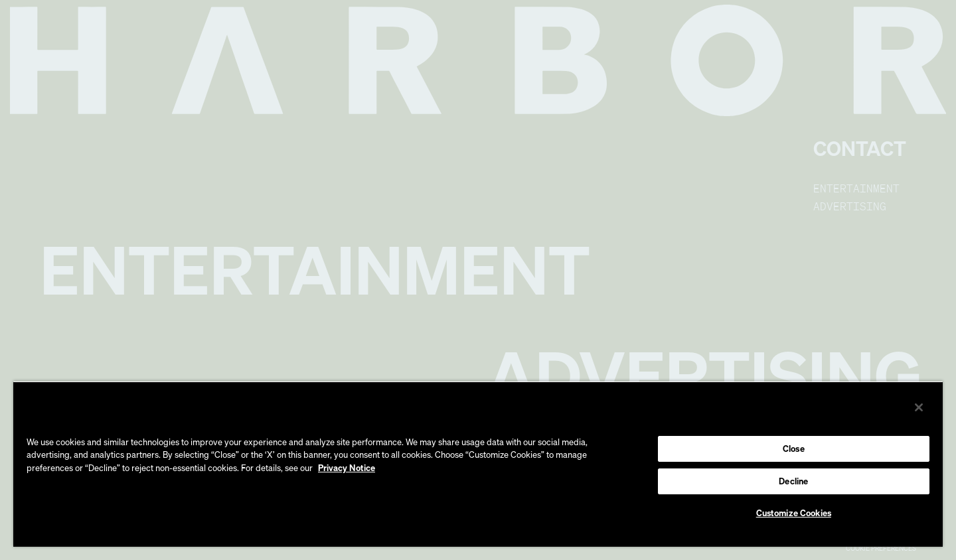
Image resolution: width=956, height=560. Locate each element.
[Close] (919, 407)
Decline (793, 481)
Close (794, 449)
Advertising (850, 206)
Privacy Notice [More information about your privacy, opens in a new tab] (347, 468)
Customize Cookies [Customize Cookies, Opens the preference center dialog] (794, 513)
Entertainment (856, 188)
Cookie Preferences (881, 548)
